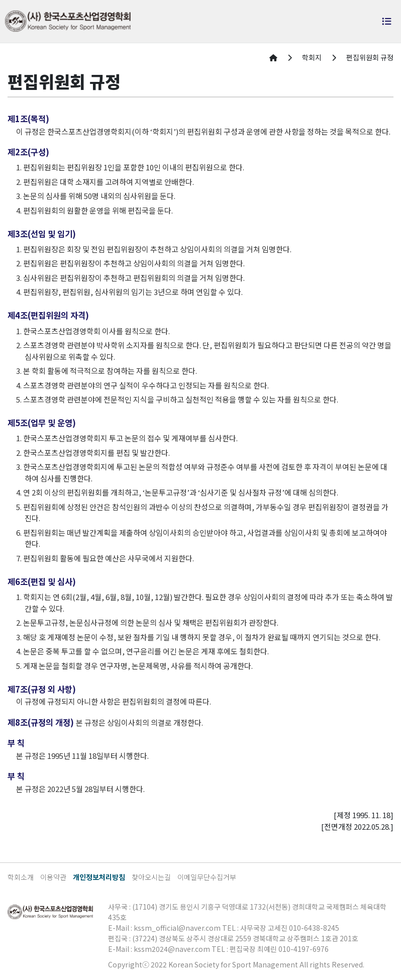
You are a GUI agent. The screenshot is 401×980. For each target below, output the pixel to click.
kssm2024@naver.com (172, 949)
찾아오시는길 (151, 877)
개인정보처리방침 (99, 877)
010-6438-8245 (314, 928)
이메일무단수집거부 (207, 877)
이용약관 (53, 877)
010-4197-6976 (304, 949)
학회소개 (21, 877)
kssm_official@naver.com (177, 928)
